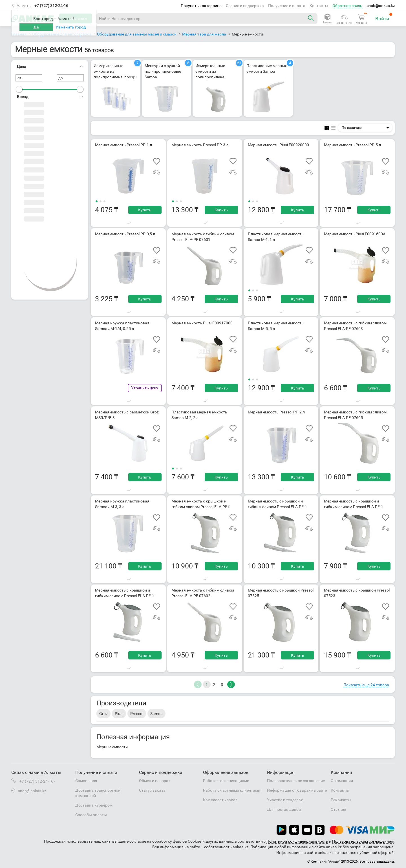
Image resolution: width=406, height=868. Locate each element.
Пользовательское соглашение (296, 781)
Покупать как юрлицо (201, 6)
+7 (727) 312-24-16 (51, 6)
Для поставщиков (284, 809)
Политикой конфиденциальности (297, 841)
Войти (384, 17)
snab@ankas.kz (381, 6)
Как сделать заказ (220, 800)
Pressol (137, 714)
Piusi (119, 714)
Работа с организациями (226, 781)
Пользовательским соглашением (363, 841)
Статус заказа (152, 790)
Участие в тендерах (285, 800)
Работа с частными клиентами (232, 790)
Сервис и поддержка (245, 6)
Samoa (156, 714)
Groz (103, 714)
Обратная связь (347, 6)
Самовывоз (86, 781)
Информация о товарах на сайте (297, 790)
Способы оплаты (91, 815)
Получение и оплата (287, 6)
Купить (145, 210)
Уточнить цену (145, 388)
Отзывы (338, 809)
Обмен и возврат (155, 781)
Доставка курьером (94, 805)
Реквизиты (341, 800)
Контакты (319, 6)
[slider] (19, 89)
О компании (342, 781)
